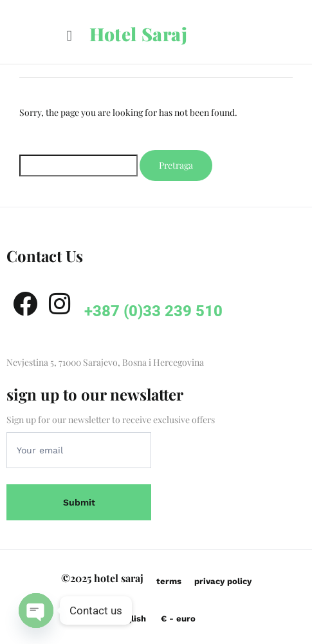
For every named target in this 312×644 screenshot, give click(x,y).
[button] (69, 35)
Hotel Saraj (139, 34)
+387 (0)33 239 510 (153, 311)
